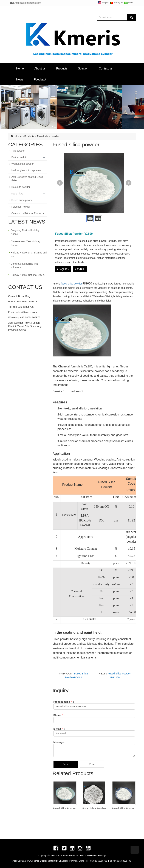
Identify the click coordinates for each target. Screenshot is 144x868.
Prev (60, 183)
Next (129, 183)
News (20, 79)
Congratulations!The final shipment (25, 266)
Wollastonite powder (23, 164)
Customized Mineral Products (28, 213)
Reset (92, 764)
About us (40, 69)
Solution (83, 69)
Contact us (106, 69)
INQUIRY (63, 269)
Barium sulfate (19, 157)
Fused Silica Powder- (65, 808)
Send (66, 764)
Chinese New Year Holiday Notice (26, 243)
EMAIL (80, 269)
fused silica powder (71, 284)
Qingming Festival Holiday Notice (25, 232)
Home (20, 69)
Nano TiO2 (17, 194)
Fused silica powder (48, 136)
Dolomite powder (21, 187)
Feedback (40, 79)
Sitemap (102, 856)
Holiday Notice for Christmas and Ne (29, 254)
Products (62, 69)
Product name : (64, 702)
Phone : (59, 715)
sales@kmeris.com (26, 312)
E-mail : (59, 729)
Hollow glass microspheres (26, 170)
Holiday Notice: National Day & (28, 275)
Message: (59, 742)
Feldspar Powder (21, 207)
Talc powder (18, 151)
